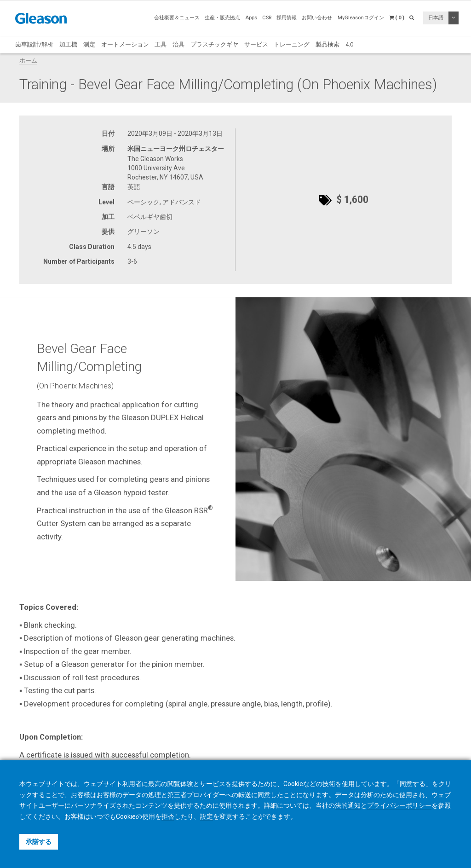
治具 (178, 44)
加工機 (68, 44)
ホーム (28, 61)
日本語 (436, 18)
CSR (267, 18)
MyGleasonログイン (361, 18)
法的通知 (348, 805)
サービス (256, 44)
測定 (89, 44)
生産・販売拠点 (222, 18)
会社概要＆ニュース (177, 18)
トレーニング (292, 44)
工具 (161, 44)
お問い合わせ (317, 18)
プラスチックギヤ (214, 44)
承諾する (39, 842)
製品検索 (327, 44)
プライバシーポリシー (399, 805)
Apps (251, 18)
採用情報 (287, 18)
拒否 (168, 816)
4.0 (349, 44)
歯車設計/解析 (34, 44)
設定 (207, 816)
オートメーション (125, 44)
